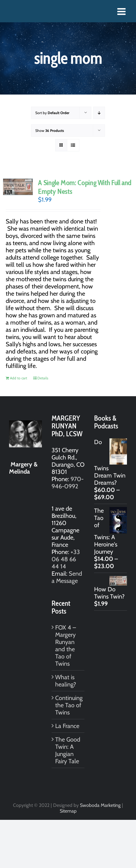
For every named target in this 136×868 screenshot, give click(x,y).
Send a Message (67, 577)
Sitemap (68, 811)
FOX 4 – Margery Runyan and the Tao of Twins (66, 646)
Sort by (52, 113)
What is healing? (66, 681)
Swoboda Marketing (100, 805)
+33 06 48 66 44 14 (66, 559)
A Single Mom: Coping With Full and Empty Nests (85, 187)
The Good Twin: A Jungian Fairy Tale (68, 750)
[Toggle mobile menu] (122, 11)
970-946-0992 (68, 483)
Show (50, 131)
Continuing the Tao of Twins (68, 705)
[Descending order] (99, 113)
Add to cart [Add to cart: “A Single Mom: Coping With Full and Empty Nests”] (19, 378)
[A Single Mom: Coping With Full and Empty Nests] (18, 187)
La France (67, 726)
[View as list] (73, 145)
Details (43, 378)
